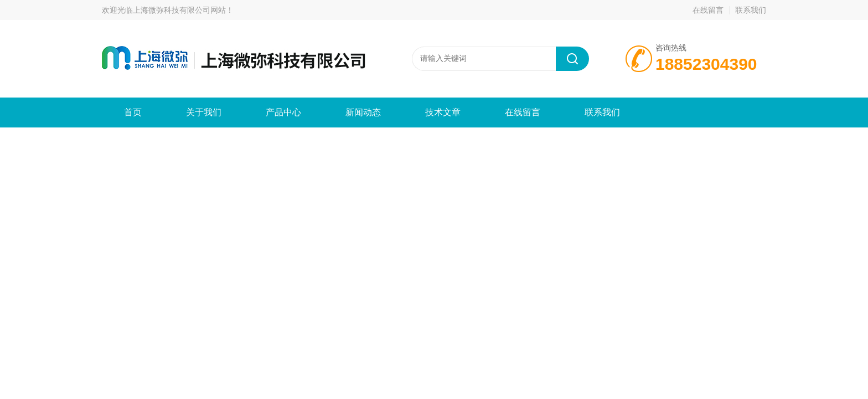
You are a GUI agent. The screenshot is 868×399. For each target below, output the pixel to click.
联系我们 (751, 10)
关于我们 (204, 112)
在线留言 (708, 10)
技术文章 (443, 112)
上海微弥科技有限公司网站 (179, 10)
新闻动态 (363, 112)
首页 (133, 112)
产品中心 (283, 112)
